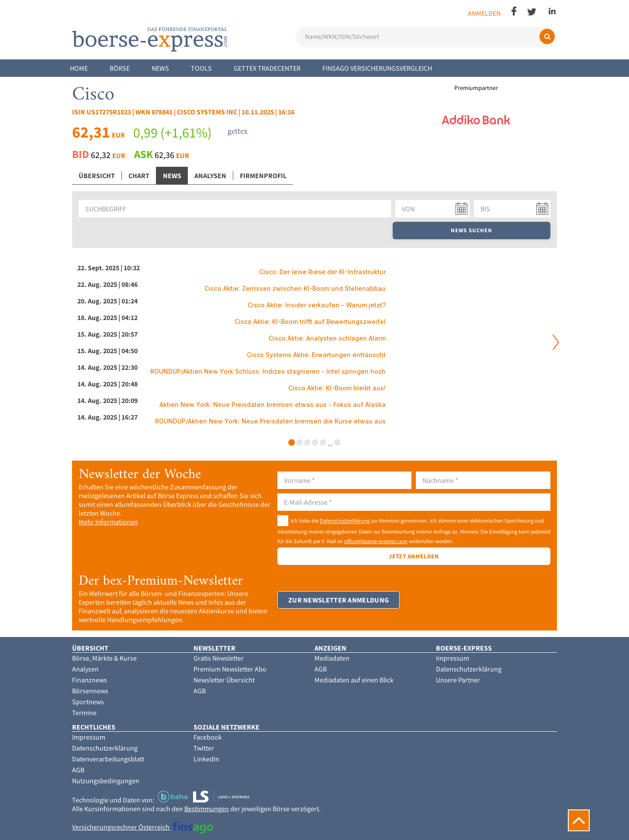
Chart (139, 176)
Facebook (208, 737)
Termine (84, 713)
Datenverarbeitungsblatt (108, 759)
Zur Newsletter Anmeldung (339, 600)
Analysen (210, 176)
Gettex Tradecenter (267, 68)
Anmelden (484, 13)
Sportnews (88, 702)
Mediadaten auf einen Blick (354, 680)
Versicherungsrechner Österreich (143, 827)
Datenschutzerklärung (345, 521)
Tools (201, 68)
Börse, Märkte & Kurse (104, 658)
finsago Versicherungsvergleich (377, 68)
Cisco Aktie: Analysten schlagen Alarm (327, 338)
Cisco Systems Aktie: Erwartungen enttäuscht (316, 355)
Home (79, 68)
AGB (200, 691)
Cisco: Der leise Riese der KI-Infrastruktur (322, 272)
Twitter (204, 748)
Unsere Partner (458, 680)
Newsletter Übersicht (224, 680)
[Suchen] (547, 36)
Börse (120, 68)
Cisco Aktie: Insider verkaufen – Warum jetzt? (317, 305)
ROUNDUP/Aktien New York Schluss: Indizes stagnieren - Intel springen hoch (268, 371)
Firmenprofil (263, 176)
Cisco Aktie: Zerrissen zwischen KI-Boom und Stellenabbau (295, 288)
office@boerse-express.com (376, 541)
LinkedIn (206, 759)
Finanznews (90, 680)
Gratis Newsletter (219, 658)
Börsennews (90, 691)
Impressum (453, 658)
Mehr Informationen (108, 522)
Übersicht (97, 176)
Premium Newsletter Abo (230, 669)
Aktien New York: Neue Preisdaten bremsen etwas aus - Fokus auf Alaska (273, 405)
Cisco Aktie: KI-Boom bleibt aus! (337, 388)
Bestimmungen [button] (207, 809)
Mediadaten (332, 658)
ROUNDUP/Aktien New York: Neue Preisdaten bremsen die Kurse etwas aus (270, 421)
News (160, 68)
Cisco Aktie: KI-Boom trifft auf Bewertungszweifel (310, 322)
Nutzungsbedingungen (106, 781)
